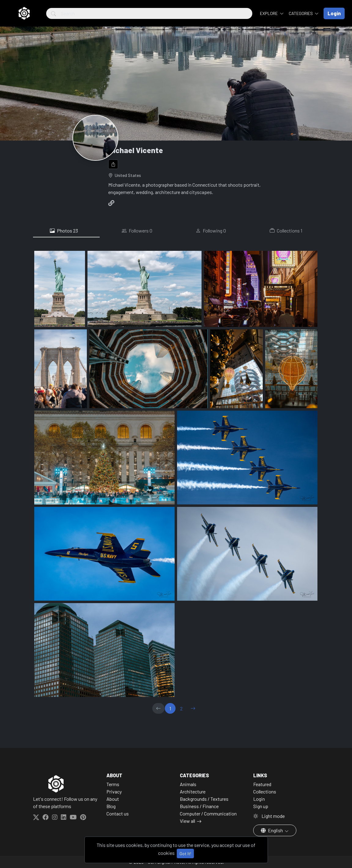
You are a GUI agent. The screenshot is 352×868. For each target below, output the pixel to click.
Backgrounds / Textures (204, 799)
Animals (188, 784)
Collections (286, 231)
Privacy (114, 791)
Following (211, 231)
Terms (113, 784)
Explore (269, 13)
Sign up (261, 806)
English (272, 830)
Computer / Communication (208, 813)
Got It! (185, 853)
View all (187, 821)
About (113, 799)
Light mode (269, 816)
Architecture (193, 791)
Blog (111, 806)
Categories (301, 13)
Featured (262, 784)
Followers (137, 231)
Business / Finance (199, 806)
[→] (193, 708)
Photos (64, 231)
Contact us (118, 813)
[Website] (113, 203)
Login (259, 799)
